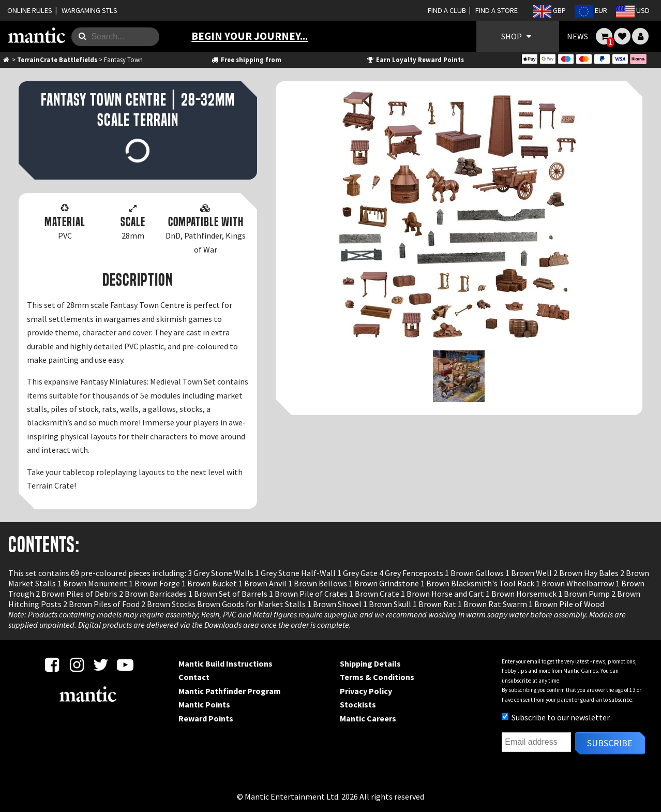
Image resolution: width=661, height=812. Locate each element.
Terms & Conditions (377, 677)
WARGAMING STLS (89, 10)
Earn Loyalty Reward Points (415, 60)
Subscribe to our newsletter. (556, 717)
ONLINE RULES (30, 10)
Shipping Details (370, 663)
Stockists (358, 704)
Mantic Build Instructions (226, 663)
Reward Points (206, 718)
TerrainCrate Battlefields (57, 60)
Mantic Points (204, 704)
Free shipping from (246, 60)
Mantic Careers (368, 718)
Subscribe (610, 743)
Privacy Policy (366, 691)
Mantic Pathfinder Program (230, 691)
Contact (194, 677)
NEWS (577, 36)
